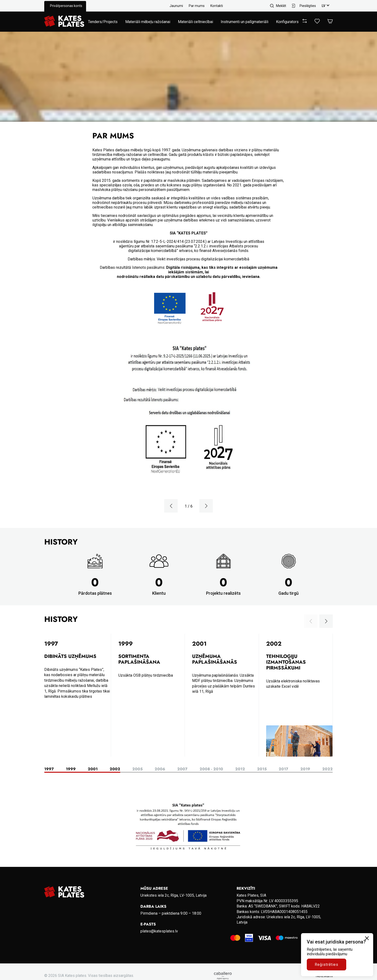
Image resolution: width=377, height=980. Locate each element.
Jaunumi (176, 6)
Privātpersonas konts (66, 6)
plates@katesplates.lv (159, 931)
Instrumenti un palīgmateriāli (245, 22)
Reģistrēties (327, 965)
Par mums (197, 6)
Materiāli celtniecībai (195, 22)
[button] (171, 506)
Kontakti (217, 6)
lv (324, 6)
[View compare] (305, 22)
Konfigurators (287, 22)
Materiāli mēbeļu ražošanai (148, 22)
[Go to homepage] (64, 22)
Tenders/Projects (103, 22)
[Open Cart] (330, 21)
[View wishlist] (317, 22)
